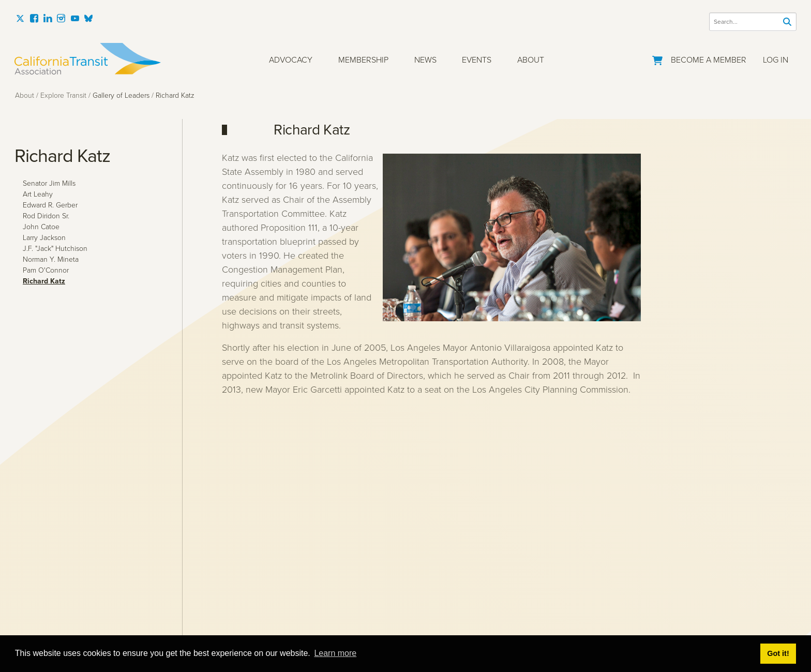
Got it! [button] (778, 653)
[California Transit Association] (88, 59)
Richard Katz (44, 281)
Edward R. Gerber (50, 205)
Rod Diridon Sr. (46, 216)
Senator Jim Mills (49, 183)
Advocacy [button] (291, 60)
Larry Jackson (44, 238)
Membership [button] (363, 60)
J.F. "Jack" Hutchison (55, 249)
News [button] (425, 60)
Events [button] (477, 60)
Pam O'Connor (46, 270)
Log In (776, 60)
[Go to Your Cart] (657, 58)
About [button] (531, 60)
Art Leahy (38, 194)
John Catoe (41, 227)
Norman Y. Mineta (51, 259)
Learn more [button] (335, 653)
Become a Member (709, 60)
